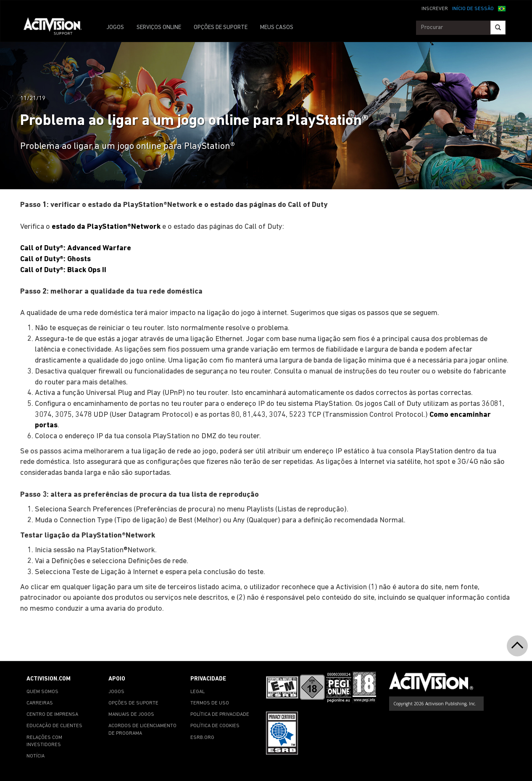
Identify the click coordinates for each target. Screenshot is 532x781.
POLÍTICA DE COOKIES (215, 726)
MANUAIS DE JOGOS (131, 715)
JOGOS (115, 28)
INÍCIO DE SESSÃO (473, 9)
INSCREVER (435, 9)
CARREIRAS (40, 703)
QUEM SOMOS (42, 692)
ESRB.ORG (202, 738)
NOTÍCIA (36, 756)
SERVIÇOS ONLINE (159, 28)
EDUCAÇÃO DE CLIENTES (54, 726)
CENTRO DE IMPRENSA (52, 715)
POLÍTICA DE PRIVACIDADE (220, 715)
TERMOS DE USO (210, 703)
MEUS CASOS (277, 28)
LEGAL (198, 692)
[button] (502, 8)
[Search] (498, 28)
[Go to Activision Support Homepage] (57, 28)
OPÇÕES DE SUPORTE (221, 28)
